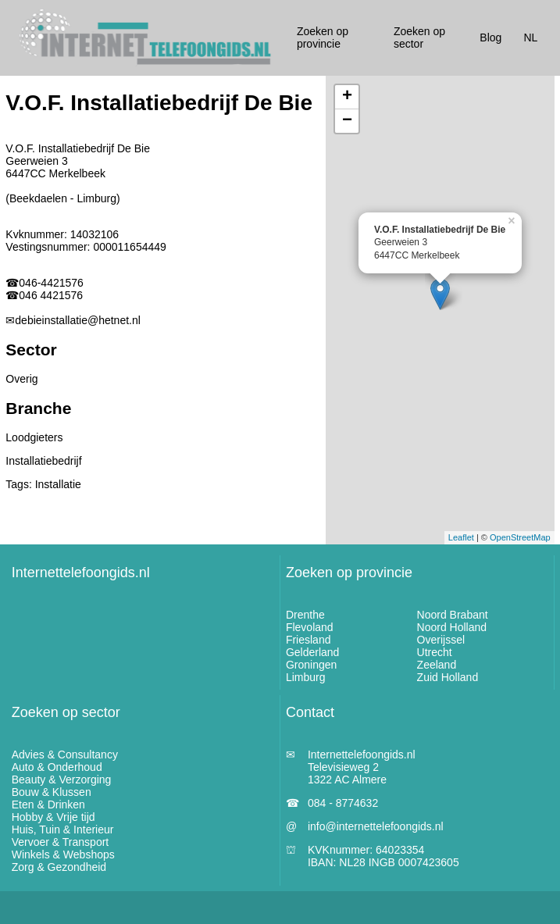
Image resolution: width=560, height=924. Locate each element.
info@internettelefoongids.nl (376, 826)
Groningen (311, 665)
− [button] (347, 121)
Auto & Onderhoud (57, 767)
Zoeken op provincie (349, 573)
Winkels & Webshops (63, 854)
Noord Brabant (453, 615)
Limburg (306, 677)
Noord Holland (452, 627)
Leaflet (461, 537)
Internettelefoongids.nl (81, 573)
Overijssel (441, 640)
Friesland (309, 640)
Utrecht (435, 652)
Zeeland (437, 665)
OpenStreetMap (520, 537)
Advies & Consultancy (65, 755)
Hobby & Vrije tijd (54, 817)
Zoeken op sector (66, 712)
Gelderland (313, 652)
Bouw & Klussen (52, 792)
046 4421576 (51, 295)
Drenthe (305, 615)
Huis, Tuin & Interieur (63, 829)
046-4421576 (51, 283)
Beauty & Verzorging (62, 780)
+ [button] (347, 97)
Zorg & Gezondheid (59, 867)
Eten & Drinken (48, 804)
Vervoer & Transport (61, 842)
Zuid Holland (448, 677)
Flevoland (310, 627)
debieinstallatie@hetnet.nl (78, 320)
